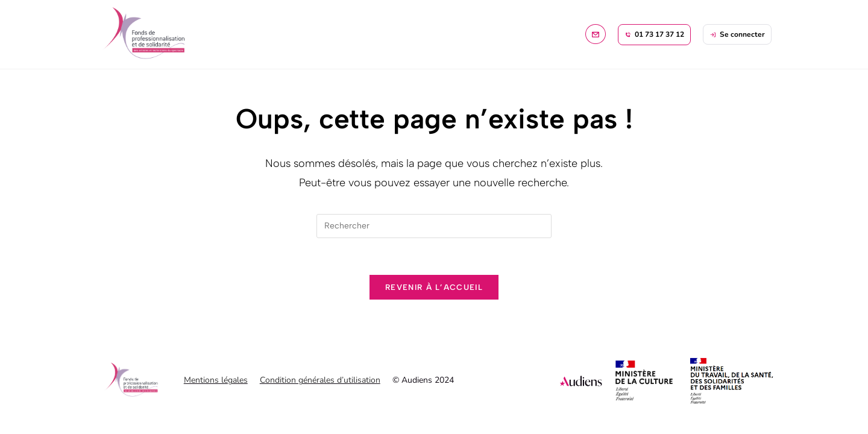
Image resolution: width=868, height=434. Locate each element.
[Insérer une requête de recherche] (434, 226)
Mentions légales (216, 380)
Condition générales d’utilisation (320, 380)
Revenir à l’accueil (434, 287)
